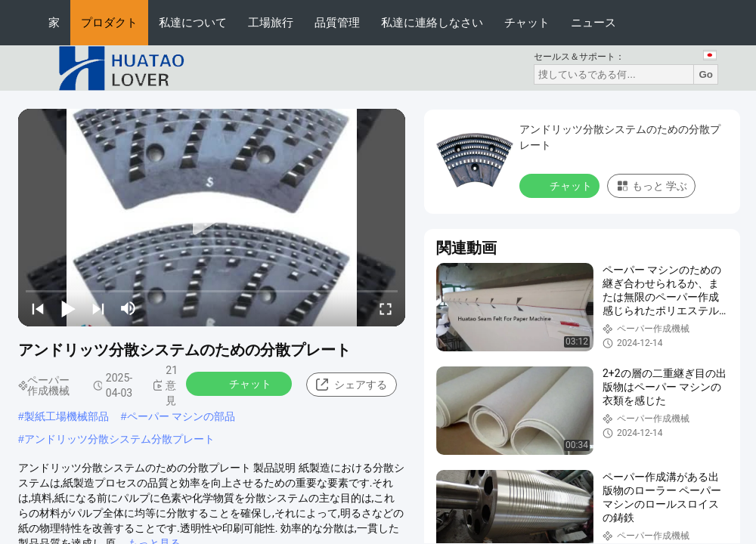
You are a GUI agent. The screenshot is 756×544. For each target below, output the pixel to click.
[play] (212, 218)
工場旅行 (271, 22)
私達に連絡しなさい (432, 22)
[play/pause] (68, 308)
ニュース (593, 22)
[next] (98, 308)
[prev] (38, 308)
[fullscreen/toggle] (386, 308)
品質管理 (337, 22)
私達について (193, 22)
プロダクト (109, 22)
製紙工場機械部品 (67, 416)
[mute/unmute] (129, 308)
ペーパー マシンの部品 (181, 416)
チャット (527, 22)
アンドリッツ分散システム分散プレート (119, 439)
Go (706, 74)
